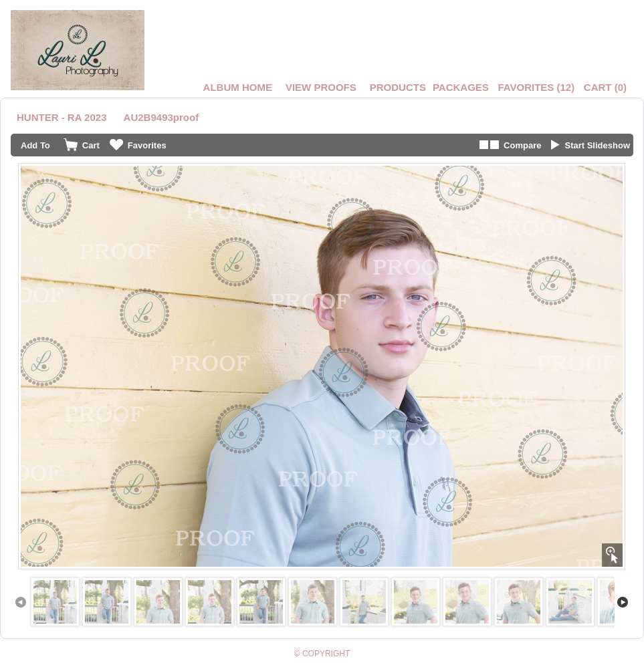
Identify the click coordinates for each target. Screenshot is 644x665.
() (536, 87)
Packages (461, 87)
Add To (35, 145)
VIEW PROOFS (321, 87)
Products (398, 87)
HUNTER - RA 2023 (62, 117)
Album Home (238, 87)
